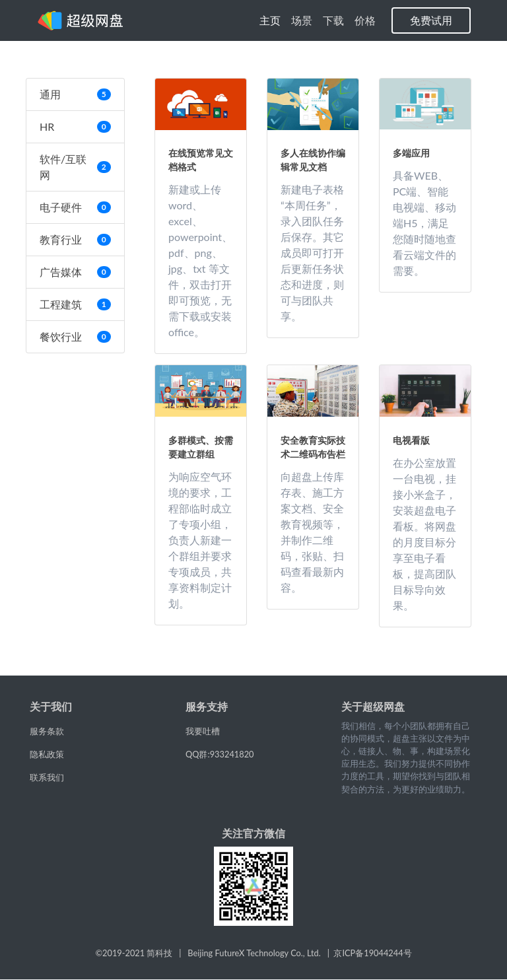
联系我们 (47, 777)
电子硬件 (75, 207)
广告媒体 (75, 272)
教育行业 (75, 239)
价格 (365, 20)
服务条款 (47, 731)
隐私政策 (47, 754)
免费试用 (431, 20)
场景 (302, 20)
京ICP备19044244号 (372, 953)
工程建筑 (75, 304)
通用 (75, 94)
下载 (333, 20)
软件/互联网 (75, 167)
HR (75, 126)
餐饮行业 (75, 336)
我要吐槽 (203, 731)
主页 (273, 19)
